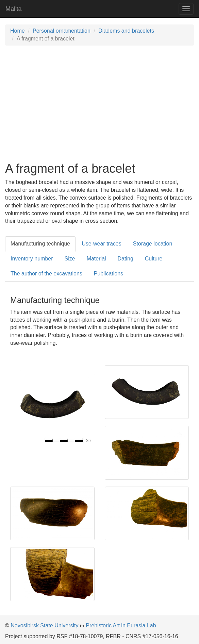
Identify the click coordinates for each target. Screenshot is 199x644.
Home (18, 31)
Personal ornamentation (62, 31)
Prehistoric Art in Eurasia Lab (121, 625)
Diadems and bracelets (126, 31)
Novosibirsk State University (44, 625)
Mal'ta (13, 9)
